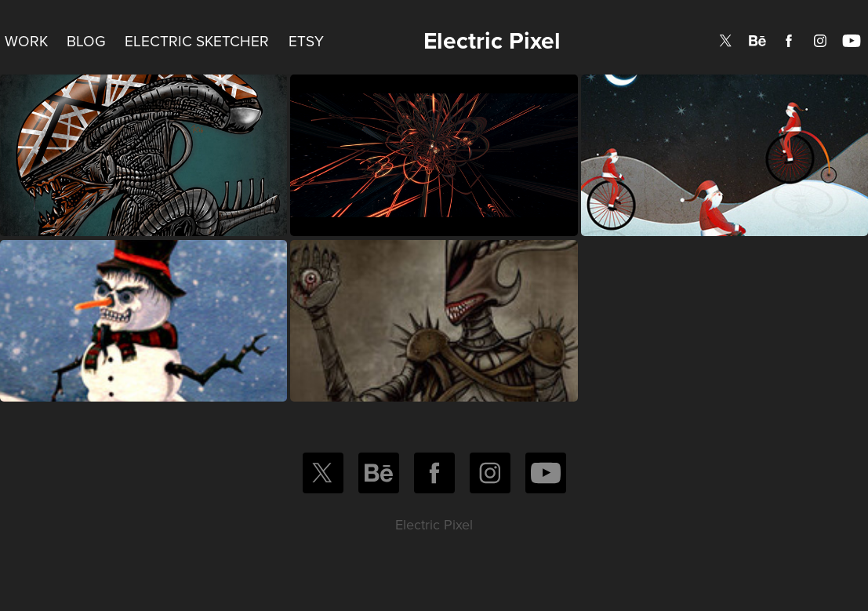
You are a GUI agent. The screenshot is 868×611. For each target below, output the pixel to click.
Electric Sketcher (197, 40)
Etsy (306, 40)
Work (26, 40)
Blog (86, 40)
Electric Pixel (492, 40)
